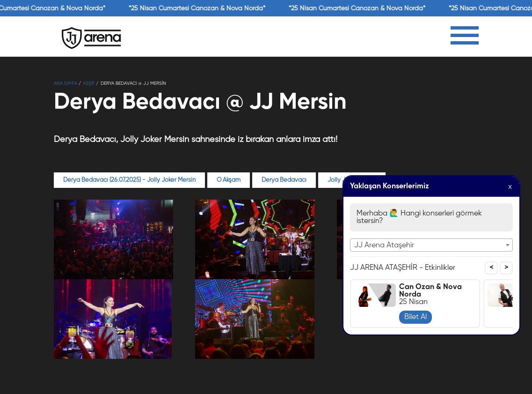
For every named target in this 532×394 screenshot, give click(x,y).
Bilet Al (415, 317)
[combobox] (431, 245)
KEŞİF (89, 83)
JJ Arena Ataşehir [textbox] (384, 245)
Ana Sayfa (66, 83)
